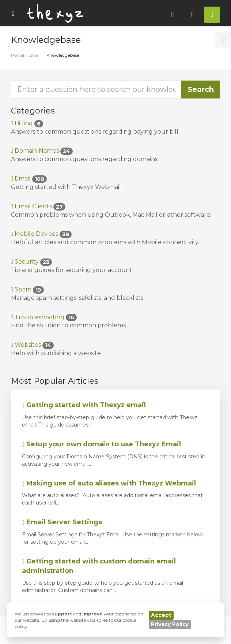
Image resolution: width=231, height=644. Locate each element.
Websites (32, 345)
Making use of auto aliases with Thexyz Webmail (109, 483)
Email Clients (38, 206)
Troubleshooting (44, 317)
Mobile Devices (41, 234)
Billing (27, 123)
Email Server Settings (62, 522)
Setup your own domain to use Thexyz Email (101, 444)
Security (31, 262)
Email (29, 178)
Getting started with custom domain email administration (99, 566)
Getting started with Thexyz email (84, 405)
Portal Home (24, 55)
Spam (27, 289)
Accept (161, 615)
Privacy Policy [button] (170, 624)
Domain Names (42, 151)
